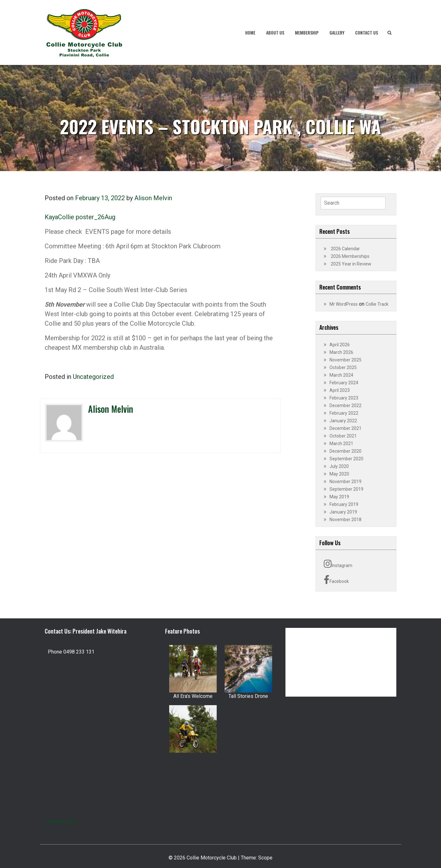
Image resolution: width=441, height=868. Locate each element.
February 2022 (344, 413)
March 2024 (341, 375)
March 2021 (341, 444)
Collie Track (377, 304)
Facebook (336, 580)
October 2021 (343, 436)
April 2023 (340, 390)
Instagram (338, 564)
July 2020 (339, 466)
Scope (265, 858)
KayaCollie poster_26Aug (80, 217)
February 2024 (344, 383)
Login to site (60, 821)
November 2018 (345, 520)
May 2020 (339, 474)
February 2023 (344, 398)
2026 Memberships (350, 256)
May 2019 (339, 497)
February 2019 (344, 504)
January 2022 (343, 421)
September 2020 (346, 459)
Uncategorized (93, 377)
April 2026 (340, 345)
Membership (307, 32)
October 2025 (343, 367)
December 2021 (345, 428)
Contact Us (367, 32)
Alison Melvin (153, 198)
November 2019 (345, 482)
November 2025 (345, 360)
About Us (275, 32)
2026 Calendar (345, 249)
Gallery (337, 32)
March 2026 (341, 352)
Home (250, 32)
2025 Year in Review (351, 264)
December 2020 (345, 451)
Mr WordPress (344, 304)
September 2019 (346, 489)
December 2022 (345, 405)
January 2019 (343, 512)
